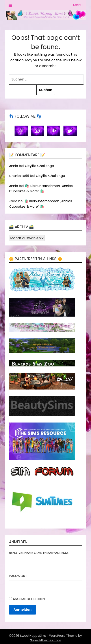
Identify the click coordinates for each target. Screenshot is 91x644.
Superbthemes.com (46, 640)
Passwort (18, 576)
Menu (78, 5)
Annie (14, 166)
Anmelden (22, 610)
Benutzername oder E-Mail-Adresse (39, 553)
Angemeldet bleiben (29, 599)
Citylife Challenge (39, 166)
